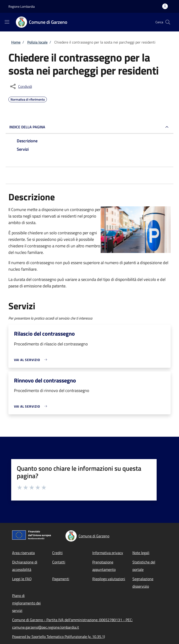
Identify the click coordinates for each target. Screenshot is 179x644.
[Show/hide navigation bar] (7, 22)
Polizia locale (37, 42)
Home (16, 42)
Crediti (57, 553)
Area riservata (23, 553)
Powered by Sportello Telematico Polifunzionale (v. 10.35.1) (59, 637)
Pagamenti (61, 579)
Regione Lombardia (22, 6)
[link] (32, 360)
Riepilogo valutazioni (109, 579)
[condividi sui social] (21, 86)
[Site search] (168, 22)
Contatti (59, 562)
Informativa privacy (108, 553)
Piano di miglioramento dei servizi (26, 603)
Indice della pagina (27, 127)
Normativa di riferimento (28, 99)
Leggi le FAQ (22, 579)
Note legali (141, 553)
